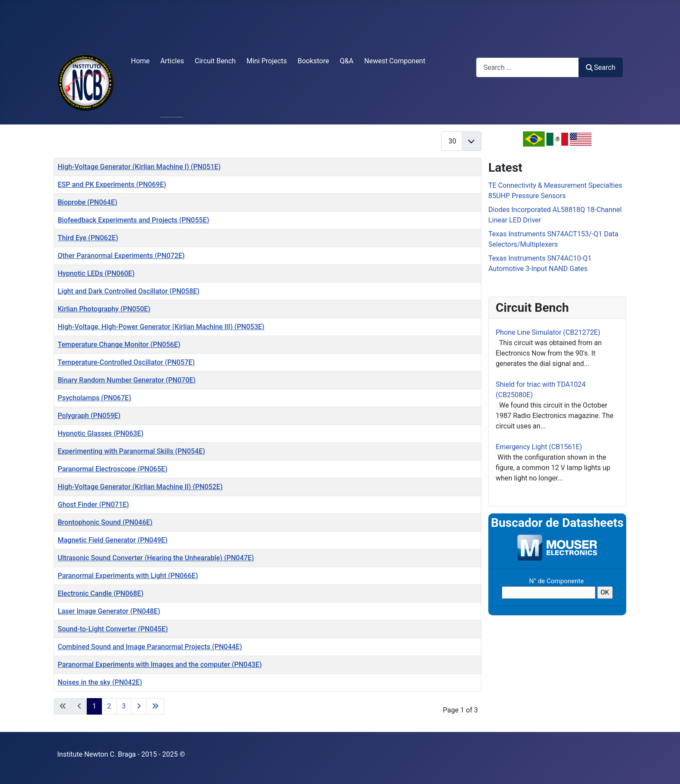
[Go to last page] (155, 706)
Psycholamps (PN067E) (94, 398)
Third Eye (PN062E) (88, 238)
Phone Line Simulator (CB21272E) (548, 332)
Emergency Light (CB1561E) (539, 447)
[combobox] (528, 67)
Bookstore (313, 61)
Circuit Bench (215, 61)
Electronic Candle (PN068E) (101, 593)
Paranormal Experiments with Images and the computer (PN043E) (160, 665)
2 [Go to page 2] (109, 706)
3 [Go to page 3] (124, 706)
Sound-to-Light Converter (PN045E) (113, 629)
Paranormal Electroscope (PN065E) (113, 469)
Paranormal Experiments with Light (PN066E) (128, 576)
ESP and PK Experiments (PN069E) (112, 185)
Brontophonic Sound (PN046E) (105, 522)
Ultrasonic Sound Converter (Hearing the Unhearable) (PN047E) (156, 558)
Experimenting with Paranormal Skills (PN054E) (131, 451)
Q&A (347, 61)
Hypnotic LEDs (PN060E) (96, 273)
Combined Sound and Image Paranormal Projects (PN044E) (150, 647)
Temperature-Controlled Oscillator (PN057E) (126, 362)
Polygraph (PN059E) (89, 416)
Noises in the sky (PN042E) (100, 682)
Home (140, 61)
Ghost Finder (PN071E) (93, 505)
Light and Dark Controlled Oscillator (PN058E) (129, 291)
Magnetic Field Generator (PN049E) (113, 540)
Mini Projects (266, 61)
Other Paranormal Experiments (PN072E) (121, 256)
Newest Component (395, 61)
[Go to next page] (139, 706)
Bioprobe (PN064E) (87, 202)
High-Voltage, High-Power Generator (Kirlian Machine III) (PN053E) (161, 327)
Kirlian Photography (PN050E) (104, 309)
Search (601, 67)
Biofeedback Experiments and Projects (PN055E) (133, 220)
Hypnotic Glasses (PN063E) (101, 433)
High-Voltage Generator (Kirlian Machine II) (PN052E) (140, 487)
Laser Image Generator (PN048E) (109, 611)
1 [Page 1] (94, 706)
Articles (172, 61)
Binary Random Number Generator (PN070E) (127, 380)
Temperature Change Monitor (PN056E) (119, 345)
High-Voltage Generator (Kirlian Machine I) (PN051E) (139, 167)
